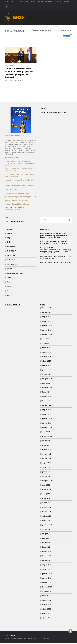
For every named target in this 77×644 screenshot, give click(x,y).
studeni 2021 (47, 530)
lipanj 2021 (46, 548)
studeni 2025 (47, 331)
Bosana (33, 2)
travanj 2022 (47, 508)
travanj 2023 (47, 455)
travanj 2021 (47, 557)
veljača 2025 (47, 366)
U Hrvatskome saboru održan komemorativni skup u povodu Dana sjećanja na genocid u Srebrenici (20, 73)
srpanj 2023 (46, 442)
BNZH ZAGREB (12, 265)
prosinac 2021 (47, 526)
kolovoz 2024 (47, 389)
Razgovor (10, 292)
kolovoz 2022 (47, 490)
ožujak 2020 (47, 610)
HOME (7, 2)
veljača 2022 (47, 517)
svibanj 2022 (47, 504)
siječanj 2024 (47, 415)
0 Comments (19, 81)
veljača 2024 (47, 411)
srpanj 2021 (46, 544)
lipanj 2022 (46, 499)
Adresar (67, 2)
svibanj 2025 (47, 353)
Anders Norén (46, 640)
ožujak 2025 (47, 362)
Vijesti (9, 296)
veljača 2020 (47, 614)
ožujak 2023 (47, 459)
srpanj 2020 (46, 592)
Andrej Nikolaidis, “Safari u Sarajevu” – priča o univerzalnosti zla (56, 258)
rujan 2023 (46, 433)
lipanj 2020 (46, 597)
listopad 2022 (47, 482)
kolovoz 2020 (47, 588)
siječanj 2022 (47, 521)
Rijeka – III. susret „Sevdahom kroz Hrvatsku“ (56, 263)
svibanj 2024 (47, 397)
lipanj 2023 (46, 446)
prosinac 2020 (47, 575)
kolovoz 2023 (47, 437)
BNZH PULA (11, 248)
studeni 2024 (47, 375)
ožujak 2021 (46, 561)
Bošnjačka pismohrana (45, 2)
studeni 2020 (47, 579)
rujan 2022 (46, 486)
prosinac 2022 (47, 473)
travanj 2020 (47, 606)
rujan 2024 (46, 384)
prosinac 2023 (47, 420)
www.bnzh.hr (9, 209)
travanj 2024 (47, 402)
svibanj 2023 (47, 451)
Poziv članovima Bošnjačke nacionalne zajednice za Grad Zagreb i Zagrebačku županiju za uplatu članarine (54, 236)
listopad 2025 (47, 335)
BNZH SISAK (11, 256)
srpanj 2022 (46, 495)
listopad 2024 (47, 380)
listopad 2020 (47, 583)
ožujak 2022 (47, 513)
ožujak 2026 (47, 313)
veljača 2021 (46, 566)
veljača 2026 (47, 318)
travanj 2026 (47, 309)
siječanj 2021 (47, 570)
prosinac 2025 (47, 327)
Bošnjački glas (24, 2)
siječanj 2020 (47, 619)
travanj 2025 (47, 358)
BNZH (13, 2)
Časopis (10, 278)
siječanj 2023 (47, 468)
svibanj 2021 (47, 552)
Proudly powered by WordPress (15, 640)
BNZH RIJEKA (11, 252)
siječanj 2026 (47, 322)
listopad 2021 (47, 535)
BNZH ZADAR (11, 261)
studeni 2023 (47, 424)
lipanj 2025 (46, 349)
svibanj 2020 (47, 601)
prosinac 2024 (47, 371)
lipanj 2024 (46, 393)
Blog (8, 239)
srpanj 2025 (46, 344)
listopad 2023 (47, 428)
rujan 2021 (46, 539)
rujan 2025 (46, 340)
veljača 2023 (47, 464)
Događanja (58, 2)
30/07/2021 (8, 81)
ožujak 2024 (47, 406)
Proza (9, 287)
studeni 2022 (47, 477)
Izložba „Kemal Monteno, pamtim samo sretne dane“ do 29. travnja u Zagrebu (54, 243)
